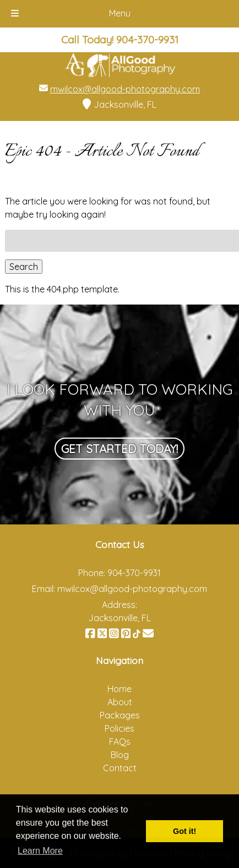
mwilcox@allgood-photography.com (125, 89)
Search (24, 267)
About (120, 702)
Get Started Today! (119, 449)
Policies (119, 728)
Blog (120, 755)
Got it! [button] (184, 831)
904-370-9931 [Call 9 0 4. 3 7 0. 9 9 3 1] (134, 573)
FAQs (120, 742)
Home (119, 689)
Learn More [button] (40, 851)
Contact (120, 768)
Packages (120, 715)
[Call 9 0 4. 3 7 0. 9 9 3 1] (147, 40)
